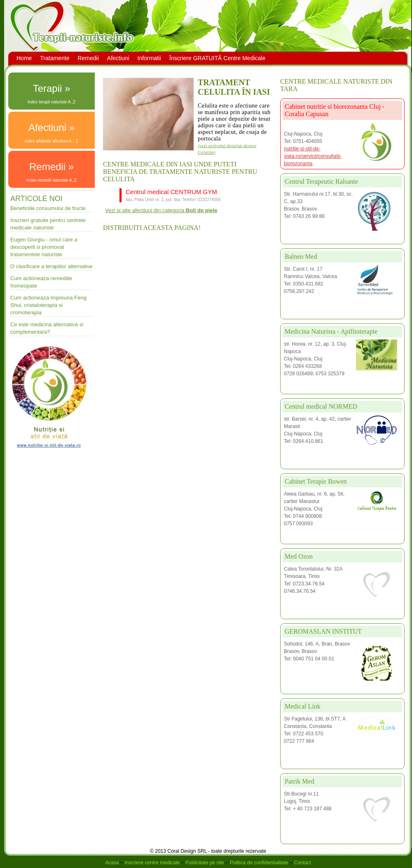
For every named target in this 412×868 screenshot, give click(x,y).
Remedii (88, 58)
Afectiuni (118, 58)
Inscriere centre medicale (152, 863)
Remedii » (51, 167)
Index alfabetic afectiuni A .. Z (51, 141)
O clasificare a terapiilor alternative (51, 266)
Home (24, 58)
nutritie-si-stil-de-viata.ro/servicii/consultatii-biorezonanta (313, 156)
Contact (302, 863)
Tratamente (55, 58)
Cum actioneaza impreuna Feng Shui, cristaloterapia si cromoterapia (48, 305)
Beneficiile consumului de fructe (48, 208)
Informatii (150, 58)
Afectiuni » (51, 128)
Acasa (112, 863)
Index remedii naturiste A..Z (51, 180)
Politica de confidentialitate (259, 863)
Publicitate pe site (205, 863)
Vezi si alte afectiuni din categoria (161, 210)
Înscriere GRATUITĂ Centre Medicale (217, 58)
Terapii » (52, 88)
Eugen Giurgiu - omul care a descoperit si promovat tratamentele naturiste (44, 247)
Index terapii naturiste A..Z (51, 102)
